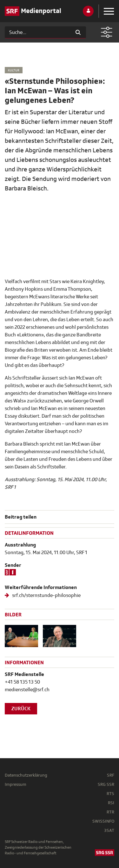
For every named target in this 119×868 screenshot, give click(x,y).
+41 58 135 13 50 (22, 682)
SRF (111, 775)
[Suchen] (38, 32)
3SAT (109, 830)
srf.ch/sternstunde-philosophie (46, 595)
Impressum (16, 784)
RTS (110, 794)
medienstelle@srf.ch (27, 690)
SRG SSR (106, 784)
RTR (110, 812)
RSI (111, 803)
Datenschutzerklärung (26, 775)
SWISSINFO (103, 821)
